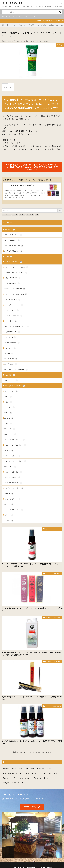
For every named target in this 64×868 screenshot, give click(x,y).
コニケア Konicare (12, 343)
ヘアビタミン (6, 16)
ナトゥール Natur (12, 310)
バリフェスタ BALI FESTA (12, 3)
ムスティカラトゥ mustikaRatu (16, 273)
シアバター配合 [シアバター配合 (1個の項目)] (18, 769)
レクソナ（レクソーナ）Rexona (16, 267)
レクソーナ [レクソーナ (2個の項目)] (49, 778)
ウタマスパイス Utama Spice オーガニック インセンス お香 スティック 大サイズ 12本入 (32, 698)
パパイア (9, 451)
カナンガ (9, 515)
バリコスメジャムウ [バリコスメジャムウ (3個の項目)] (52, 773)
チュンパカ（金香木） (13, 472)
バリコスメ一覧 (6, 6)
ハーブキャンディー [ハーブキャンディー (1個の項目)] (45, 769)
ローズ (8, 397)
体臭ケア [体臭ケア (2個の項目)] (16, 783)
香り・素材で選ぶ (28, 6)
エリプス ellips (11, 364)
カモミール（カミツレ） (14, 510)
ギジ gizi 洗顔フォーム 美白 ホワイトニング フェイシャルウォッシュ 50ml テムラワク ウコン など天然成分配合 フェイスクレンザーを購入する (32, 167)
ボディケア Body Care (13, 235)
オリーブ (9, 521)
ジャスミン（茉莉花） (13, 483)
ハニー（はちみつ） (12, 456)
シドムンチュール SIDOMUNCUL (17, 327)
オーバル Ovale (11, 359)
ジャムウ (14, 16)
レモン (8, 402)
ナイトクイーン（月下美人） (15, 461)
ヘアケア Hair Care (12, 240)
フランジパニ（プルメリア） (15, 445)
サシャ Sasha (10, 337)
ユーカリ (9, 418)
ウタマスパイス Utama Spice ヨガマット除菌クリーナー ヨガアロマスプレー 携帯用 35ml (32, 742)
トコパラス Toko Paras (13, 316)
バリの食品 (39, 6)
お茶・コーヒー (11, 380)
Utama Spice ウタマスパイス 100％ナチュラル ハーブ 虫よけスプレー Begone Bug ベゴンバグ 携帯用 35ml (31, 565)
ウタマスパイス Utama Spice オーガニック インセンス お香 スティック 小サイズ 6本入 (32, 609)
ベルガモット (10, 434)
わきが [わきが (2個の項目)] (6, 769)
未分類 (8, 256)
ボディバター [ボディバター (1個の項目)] (26, 778)
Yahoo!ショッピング (32, 807)
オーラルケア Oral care (13, 251)
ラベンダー (10, 407)
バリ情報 (48, 6)
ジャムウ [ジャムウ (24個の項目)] (31, 769)
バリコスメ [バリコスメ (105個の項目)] (37, 773)
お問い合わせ (57, 6)
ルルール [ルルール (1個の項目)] (38, 778)
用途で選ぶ (17, 6)
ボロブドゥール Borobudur (15, 289)
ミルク (8, 424)
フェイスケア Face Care (42, 41)
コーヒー (9, 494)
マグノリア (10, 429)
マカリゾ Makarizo (12, 283)
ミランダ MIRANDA (12, 278)
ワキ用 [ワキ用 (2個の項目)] (6, 783)
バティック (28, 16)
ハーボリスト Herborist (14, 305)
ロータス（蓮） (11, 391)
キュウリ (9, 504)
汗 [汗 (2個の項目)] (25, 783)
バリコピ (21, 16)
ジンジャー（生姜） (12, 477)
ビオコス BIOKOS (12, 300)
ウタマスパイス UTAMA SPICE (16, 370)
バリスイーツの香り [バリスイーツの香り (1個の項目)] (11, 778)
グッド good (10, 348)
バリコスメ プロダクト (18, 25)
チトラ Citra (10, 321)
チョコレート (10, 467)
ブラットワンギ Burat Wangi (16, 294)
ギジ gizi (31, 25)
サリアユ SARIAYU (12, 332)
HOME (6, 25)
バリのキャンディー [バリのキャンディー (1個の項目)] (11, 773)
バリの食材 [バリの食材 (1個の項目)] (25, 773)
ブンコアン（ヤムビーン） (15, 440)
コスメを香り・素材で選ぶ (15, 386)
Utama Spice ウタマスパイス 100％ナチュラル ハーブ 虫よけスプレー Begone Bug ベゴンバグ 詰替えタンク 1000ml (31, 654)
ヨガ (34, 16)
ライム (8, 413)
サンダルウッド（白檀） (14, 488)
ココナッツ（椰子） (12, 499)
